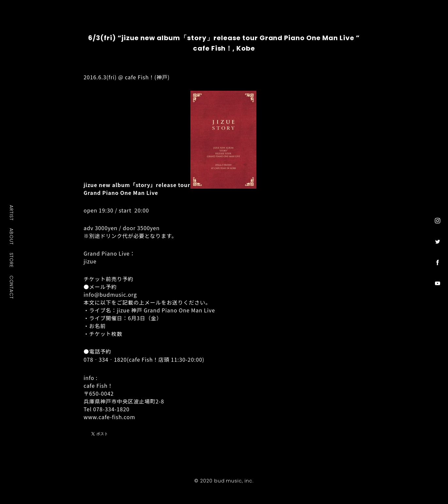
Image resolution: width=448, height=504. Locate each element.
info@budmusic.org (110, 294)
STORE (12, 260)
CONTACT (12, 287)
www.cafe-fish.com (109, 417)
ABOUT (12, 236)
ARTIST (12, 213)
